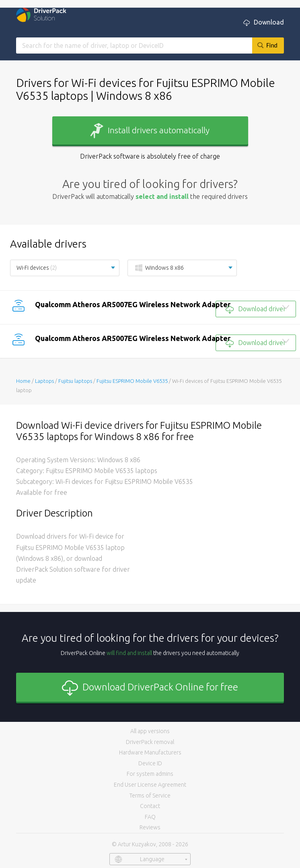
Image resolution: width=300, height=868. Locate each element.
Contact (150, 806)
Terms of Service (150, 796)
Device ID (150, 763)
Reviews (150, 827)
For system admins (150, 774)
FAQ (150, 817)
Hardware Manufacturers (150, 752)
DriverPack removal (150, 742)
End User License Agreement (150, 785)
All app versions (150, 731)
